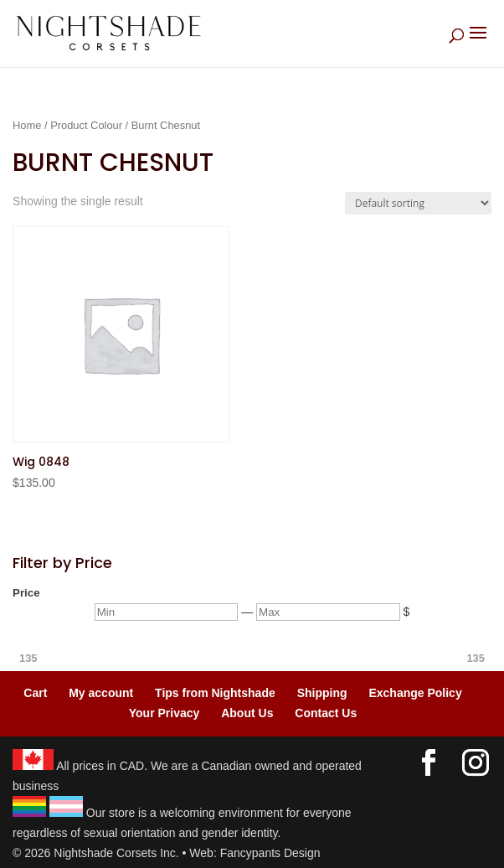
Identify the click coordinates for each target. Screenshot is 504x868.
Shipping (322, 693)
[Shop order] (418, 203)
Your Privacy (165, 713)
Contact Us (326, 713)
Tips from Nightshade (215, 693)
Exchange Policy (415, 693)
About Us (247, 713)
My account (101, 693)
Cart (35, 693)
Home (27, 125)
